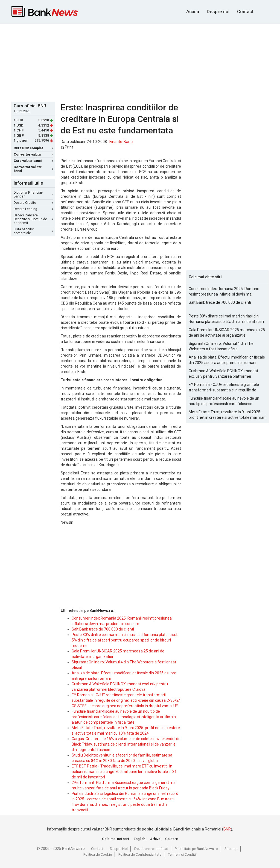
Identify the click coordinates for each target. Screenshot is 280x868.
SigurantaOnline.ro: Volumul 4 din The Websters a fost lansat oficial (221, 346)
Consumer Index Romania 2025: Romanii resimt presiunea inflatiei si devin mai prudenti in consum (224, 292)
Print (67, 147)
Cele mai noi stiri (115, 839)
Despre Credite (33, 203)
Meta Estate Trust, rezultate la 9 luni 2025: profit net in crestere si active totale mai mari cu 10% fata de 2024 (227, 415)
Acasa (193, 12)
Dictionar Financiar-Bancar (33, 194)
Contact (245, 12)
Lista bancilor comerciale (33, 231)
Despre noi (218, 12)
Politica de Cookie (98, 854)
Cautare (172, 839)
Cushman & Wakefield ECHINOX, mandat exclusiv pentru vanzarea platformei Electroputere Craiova (223, 374)
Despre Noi (119, 849)
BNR (227, 829)
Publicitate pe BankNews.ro (196, 849)
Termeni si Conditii (182, 854)
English (139, 839)
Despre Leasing (33, 209)
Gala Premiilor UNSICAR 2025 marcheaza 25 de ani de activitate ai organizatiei (227, 333)
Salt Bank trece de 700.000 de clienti (103, 629)
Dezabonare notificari (151, 849)
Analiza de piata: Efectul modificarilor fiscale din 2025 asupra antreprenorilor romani (227, 360)
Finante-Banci (121, 142)
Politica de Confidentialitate (140, 854)
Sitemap (231, 849)
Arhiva (155, 839)
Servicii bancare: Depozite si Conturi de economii (33, 219)
